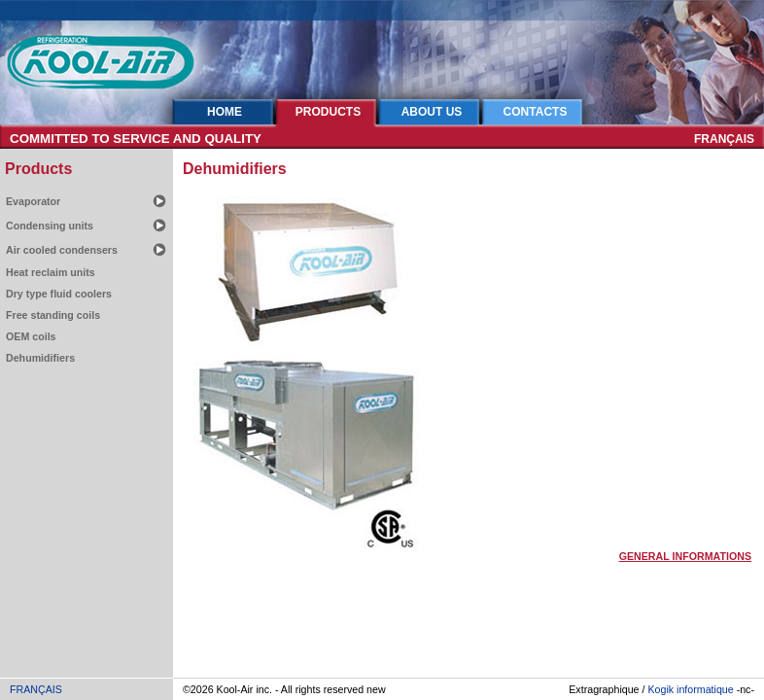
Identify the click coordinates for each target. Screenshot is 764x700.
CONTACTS (536, 112)
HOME (225, 112)
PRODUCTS (328, 112)
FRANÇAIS (724, 139)
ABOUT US (432, 112)
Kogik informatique (690, 689)
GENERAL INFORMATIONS (685, 556)
